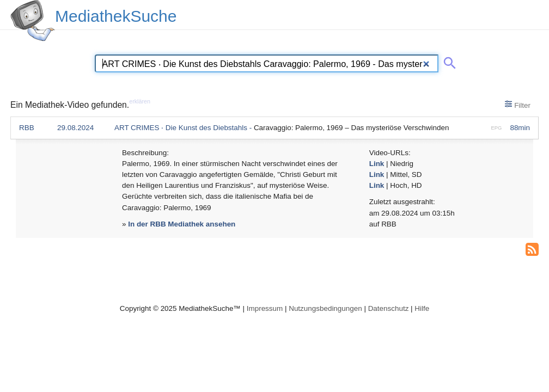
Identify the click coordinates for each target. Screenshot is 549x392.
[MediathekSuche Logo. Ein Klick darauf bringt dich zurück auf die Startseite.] (33, 21)
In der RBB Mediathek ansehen (182, 224)
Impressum (265, 308)
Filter (518, 105)
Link (377, 164)
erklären (140, 101)
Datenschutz (389, 308)
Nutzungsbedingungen (325, 308)
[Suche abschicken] (448, 61)
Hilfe (422, 308)
